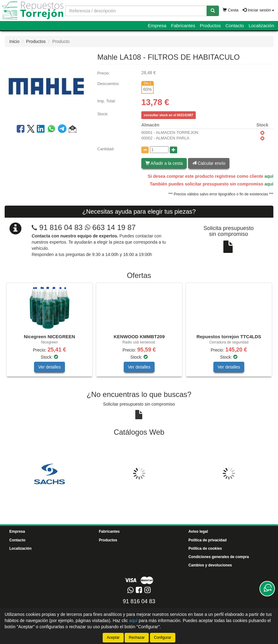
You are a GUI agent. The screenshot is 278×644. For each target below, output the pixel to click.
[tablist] (139, 333)
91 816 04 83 (61, 227)
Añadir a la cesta (164, 163)
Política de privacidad (207, 540)
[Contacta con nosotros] (267, 589)
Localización (261, 26)
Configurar (163, 638)
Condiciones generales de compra (218, 557)
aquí (269, 176)
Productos (210, 26)
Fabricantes (183, 26)
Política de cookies (205, 548)
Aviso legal (198, 531)
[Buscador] (136, 11)
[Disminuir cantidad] (145, 150)
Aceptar (113, 638)
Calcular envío (209, 163)
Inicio (14, 41)
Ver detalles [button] (49, 367)
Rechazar (137, 638)
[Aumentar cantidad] (173, 150)
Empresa (157, 26)
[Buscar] (213, 11)
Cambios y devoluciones (210, 565)
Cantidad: (106, 149)
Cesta (231, 10)
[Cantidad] (159, 150)
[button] (73, 130)
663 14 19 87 (110, 227)
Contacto (235, 26)
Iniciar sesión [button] (258, 10)
